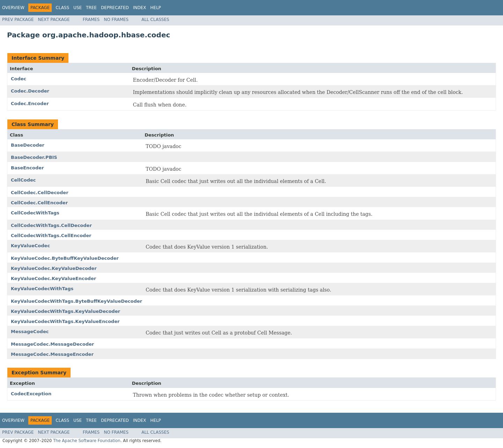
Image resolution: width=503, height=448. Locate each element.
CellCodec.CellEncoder (39, 203)
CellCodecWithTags (35, 213)
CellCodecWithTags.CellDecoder (51, 225)
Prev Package (18, 20)
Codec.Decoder (30, 91)
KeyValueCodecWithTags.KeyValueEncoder (65, 321)
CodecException (31, 394)
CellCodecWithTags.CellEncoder (51, 236)
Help (156, 8)
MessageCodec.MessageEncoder (52, 354)
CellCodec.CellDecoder (40, 193)
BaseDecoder (28, 145)
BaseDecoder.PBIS (34, 157)
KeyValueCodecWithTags (42, 289)
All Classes (155, 20)
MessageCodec (30, 332)
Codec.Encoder (30, 104)
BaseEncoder (27, 168)
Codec (19, 79)
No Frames (116, 20)
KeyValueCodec (30, 246)
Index (140, 8)
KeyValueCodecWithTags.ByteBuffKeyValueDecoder (76, 301)
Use (78, 8)
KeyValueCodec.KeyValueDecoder (54, 268)
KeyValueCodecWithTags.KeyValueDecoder (65, 311)
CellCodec (23, 180)
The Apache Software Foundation (87, 441)
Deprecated (115, 8)
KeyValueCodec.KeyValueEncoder (53, 278)
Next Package (54, 20)
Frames (91, 20)
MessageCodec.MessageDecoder (52, 344)
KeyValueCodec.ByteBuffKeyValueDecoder (65, 258)
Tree (91, 8)
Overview (13, 8)
